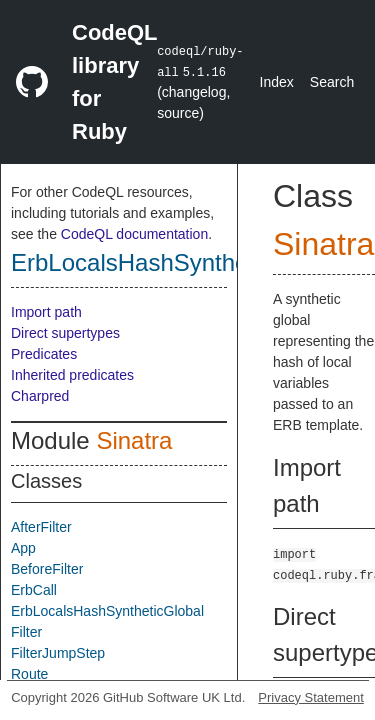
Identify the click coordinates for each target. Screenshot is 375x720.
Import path (46, 312)
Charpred (40, 396)
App (23, 548)
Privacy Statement (311, 697)
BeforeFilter (47, 569)
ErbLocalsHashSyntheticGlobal (176, 262)
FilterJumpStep (58, 653)
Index (277, 82)
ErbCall (34, 590)
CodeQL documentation (134, 234)
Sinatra (134, 440)
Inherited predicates (72, 375)
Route (29, 674)
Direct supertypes (65, 333)
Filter (26, 632)
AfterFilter (41, 527)
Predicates (44, 354)
